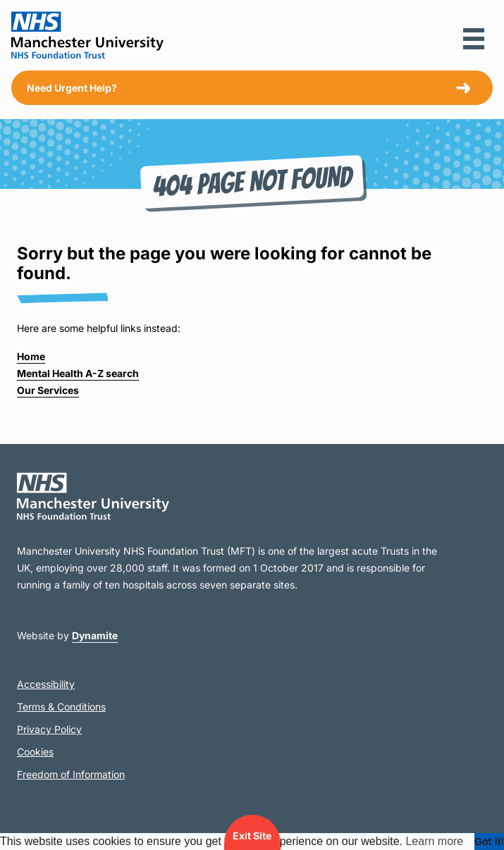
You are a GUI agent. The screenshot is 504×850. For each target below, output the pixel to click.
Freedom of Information (71, 774)
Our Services (48, 390)
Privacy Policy (49, 729)
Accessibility (46, 684)
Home (31, 356)
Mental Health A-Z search (78, 373)
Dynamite (95, 635)
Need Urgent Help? (72, 88)
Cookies (35, 752)
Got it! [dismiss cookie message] (489, 842)
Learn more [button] (434, 841)
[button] (474, 39)
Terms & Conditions (61, 707)
